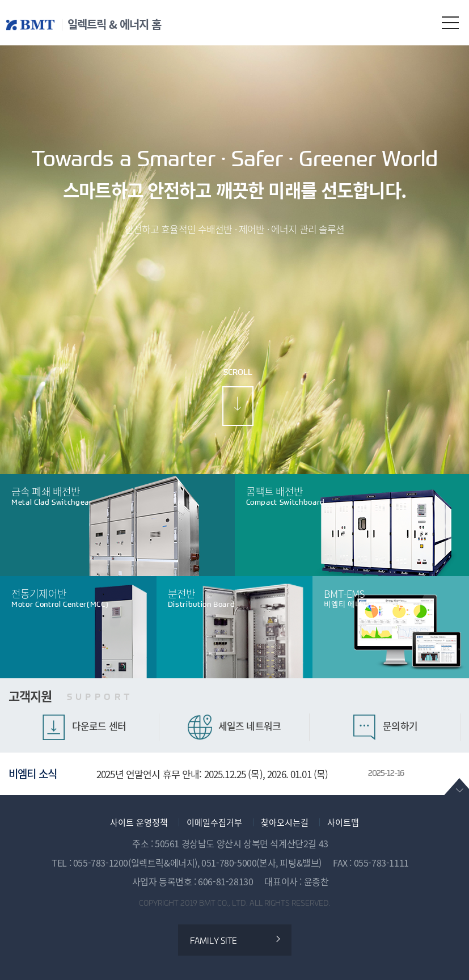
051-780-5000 (229, 863)
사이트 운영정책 (139, 823)
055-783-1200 (101, 863)
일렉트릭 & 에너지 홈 (114, 24)
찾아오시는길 (285, 823)
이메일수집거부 (214, 823)
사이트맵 (343, 823)
